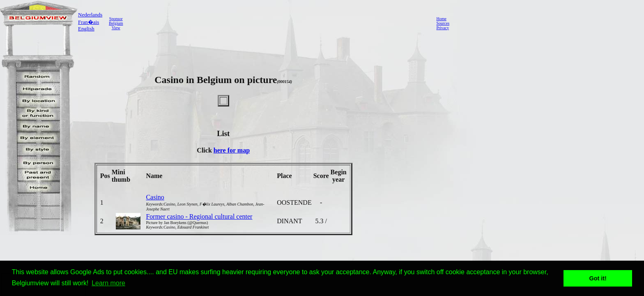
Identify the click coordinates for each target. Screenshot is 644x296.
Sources (443, 23)
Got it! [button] (598, 278)
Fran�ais (89, 22)
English (86, 29)
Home (441, 19)
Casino (155, 197)
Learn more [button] (108, 283)
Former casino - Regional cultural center (199, 216)
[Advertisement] (277, 23)
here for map (232, 150)
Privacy (443, 28)
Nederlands (90, 15)
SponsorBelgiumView (116, 23)
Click (205, 150)
